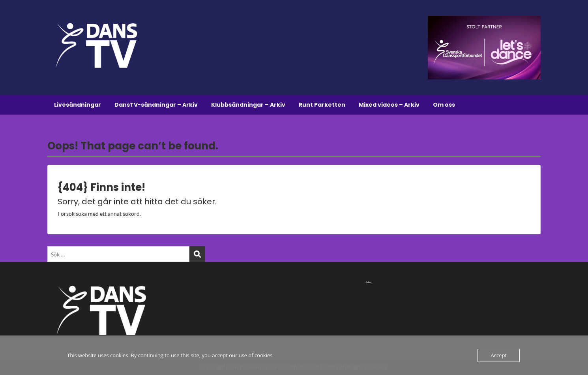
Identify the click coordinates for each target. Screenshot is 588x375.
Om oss (444, 105)
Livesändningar (78, 105)
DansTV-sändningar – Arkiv (156, 105)
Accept (499, 355)
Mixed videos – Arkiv (389, 105)
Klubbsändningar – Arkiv (248, 105)
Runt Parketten (322, 105)
